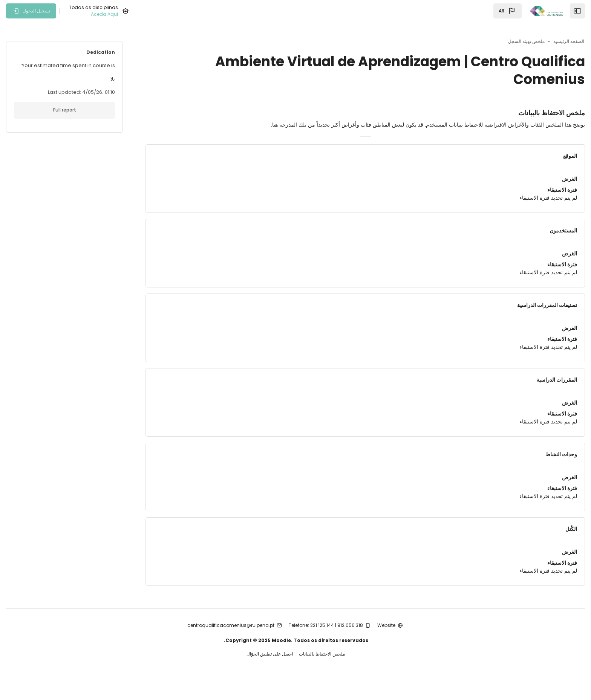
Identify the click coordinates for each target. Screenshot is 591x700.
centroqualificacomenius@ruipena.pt (231, 640)
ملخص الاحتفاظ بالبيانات (322, 669)
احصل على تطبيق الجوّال (270, 669)
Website (386, 640)
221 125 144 (322, 640)
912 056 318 (350, 640)
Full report (89, 110)
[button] (508, 11)
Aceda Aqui (104, 14)
